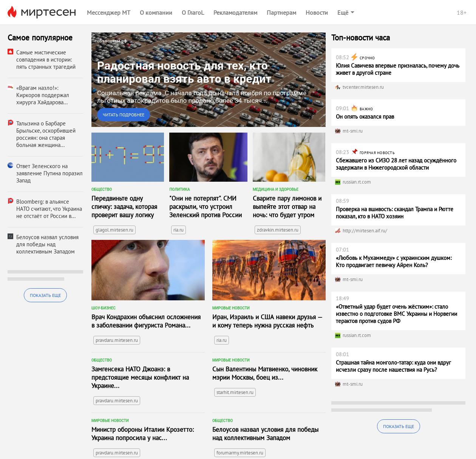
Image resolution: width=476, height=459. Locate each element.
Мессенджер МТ (109, 12)
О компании (156, 12)
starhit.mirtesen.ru (235, 392)
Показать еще (45, 295)
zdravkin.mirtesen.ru (278, 230)
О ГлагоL (193, 12)
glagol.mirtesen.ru (114, 230)
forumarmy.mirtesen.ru (240, 453)
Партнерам (281, 12)
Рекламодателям (235, 12)
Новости (317, 12)
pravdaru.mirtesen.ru (117, 340)
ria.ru (178, 230)
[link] (209, 80)
